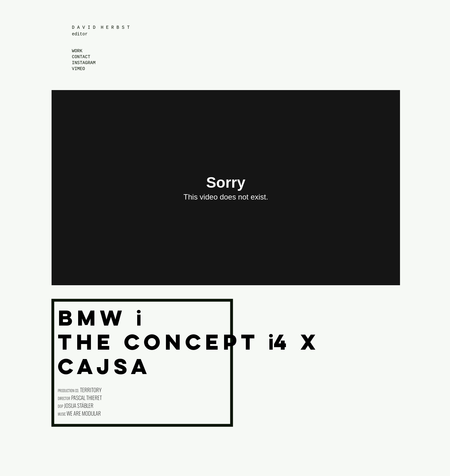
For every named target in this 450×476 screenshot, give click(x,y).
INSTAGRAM (84, 63)
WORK (77, 51)
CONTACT (81, 57)
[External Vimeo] (226, 188)
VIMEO (78, 69)
